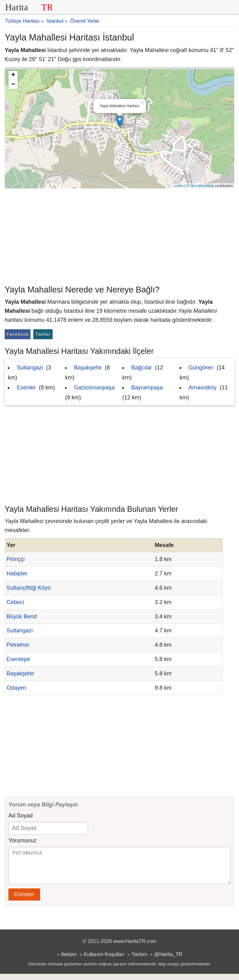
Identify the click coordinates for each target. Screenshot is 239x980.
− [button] (13, 85)
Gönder (24, 901)
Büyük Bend (22, 616)
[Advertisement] (119, 235)
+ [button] (13, 75)
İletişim (69, 960)
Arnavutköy (203, 388)
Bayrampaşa (147, 388)
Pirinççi (16, 559)
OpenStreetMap (202, 186)
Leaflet (178, 186)
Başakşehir (88, 368)
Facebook (18, 334)
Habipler (17, 573)
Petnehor (18, 645)
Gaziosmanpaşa (94, 388)
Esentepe (18, 659)
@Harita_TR (168, 960)
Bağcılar (142, 368)
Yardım (139, 960)
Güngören (201, 368)
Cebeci (15, 602)
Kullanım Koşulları (104, 960)
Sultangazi (30, 368)
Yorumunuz (22, 840)
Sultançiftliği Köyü (29, 588)
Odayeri (16, 688)
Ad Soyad (21, 816)
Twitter (43, 334)
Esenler (26, 388)
